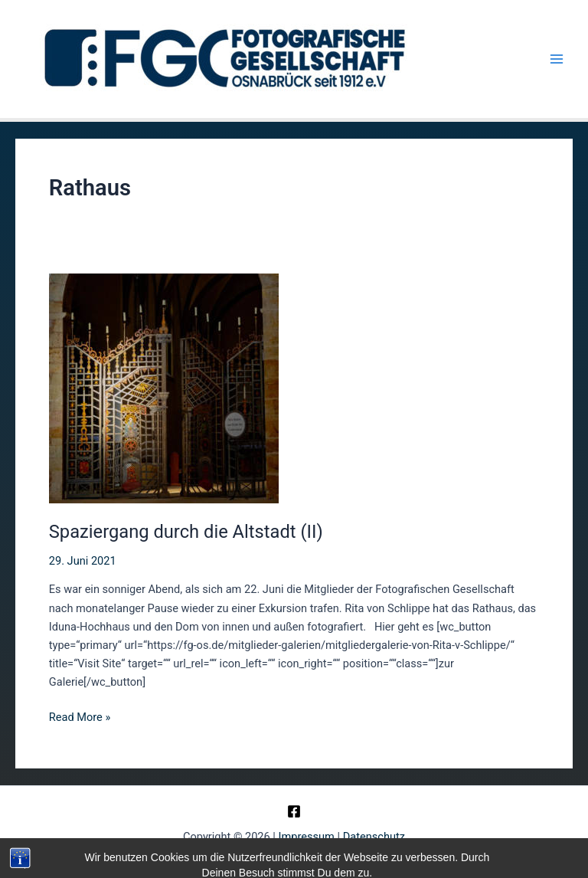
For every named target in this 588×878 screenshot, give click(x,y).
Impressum (307, 837)
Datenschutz (374, 837)
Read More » (80, 717)
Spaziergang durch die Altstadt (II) (186, 532)
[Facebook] (294, 811)
